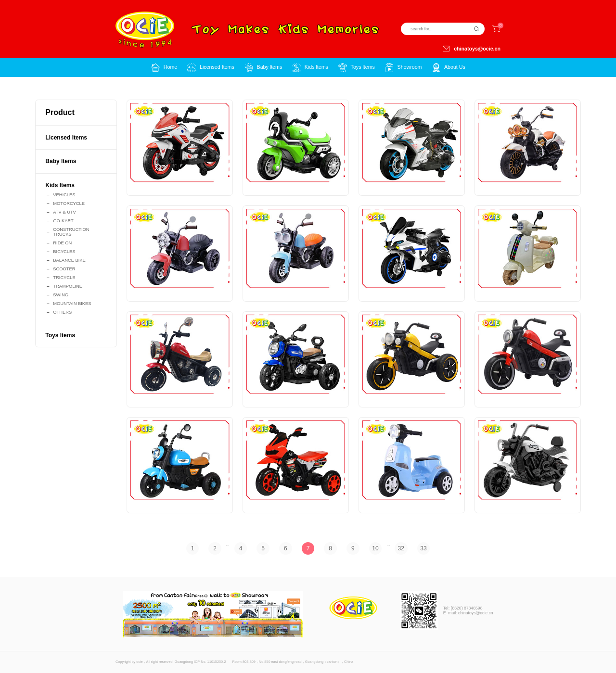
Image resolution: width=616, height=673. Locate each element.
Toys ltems (60, 335)
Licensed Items (66, 138)
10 (375, 548)
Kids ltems (60, 185)
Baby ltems (61, 161)
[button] (210, 67)
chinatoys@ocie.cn (472, 49)
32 (401, 548)
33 (423, 548)
